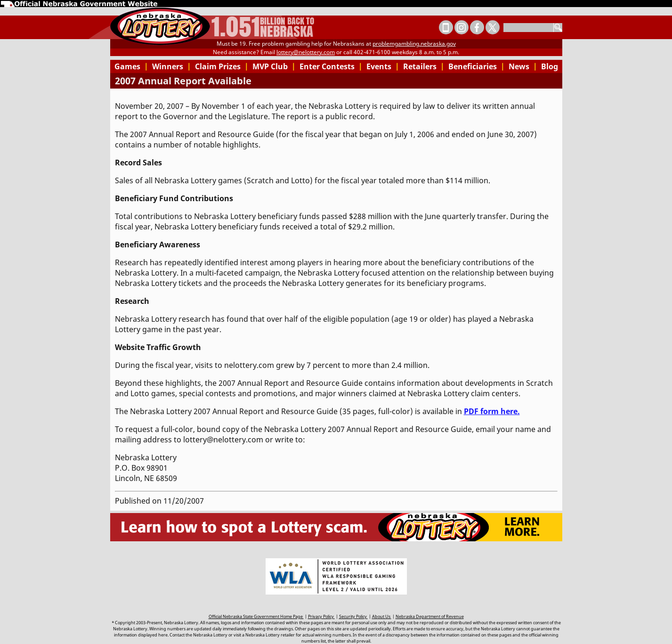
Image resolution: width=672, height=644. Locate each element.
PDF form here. (492, 411)
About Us (382, 616)
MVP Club (274, 66)
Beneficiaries (477, 66)
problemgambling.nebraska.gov (414, 44)
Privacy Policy (321, 616)
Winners (172, 66)
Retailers (424, 66)
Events (383, 66)
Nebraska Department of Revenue (430, 616)
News (523, 66)
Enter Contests (331, 66)
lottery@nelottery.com (306, 52)
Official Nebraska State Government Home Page (256, 616)
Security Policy (353, 616)
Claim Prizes (222, 66)
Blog (550, 66)
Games (131, 66)
